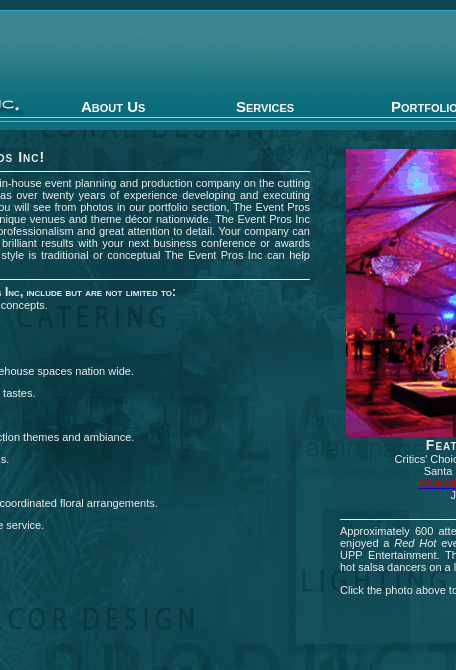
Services (265, 106)
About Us (113, 106)
